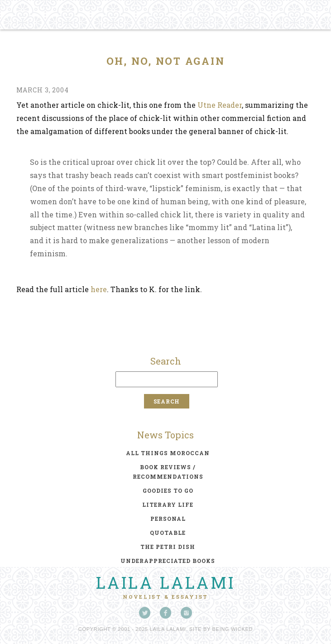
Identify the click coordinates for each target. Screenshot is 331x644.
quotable (168, 533)
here (99, 289)
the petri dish (168, 547)
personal (168, 519)
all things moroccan (168, 453)
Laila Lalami (166, 582)
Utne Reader (220, 105)
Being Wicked (233, 629)
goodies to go (168, 490)
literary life (168, 505)
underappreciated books (168, 561)
